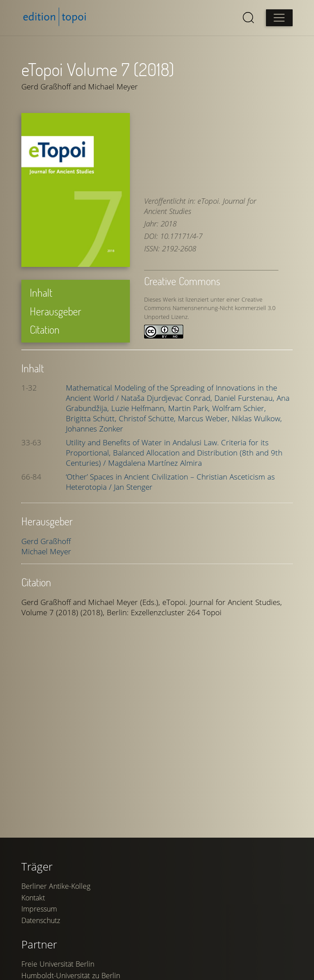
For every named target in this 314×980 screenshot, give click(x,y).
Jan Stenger (133, 487)
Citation (45, 329)
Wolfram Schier (239, 408)
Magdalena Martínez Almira (155, 463)
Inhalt (41, 292)
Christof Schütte (148, 418)
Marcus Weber (205, 418)
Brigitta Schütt (92, 418)
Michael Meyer (46, 551)
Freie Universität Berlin (58, 964)
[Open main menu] (279, 18)
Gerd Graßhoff (46, 541)
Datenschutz (41, 920)
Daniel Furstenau (246, 398)
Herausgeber (56, 311)
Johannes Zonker (95, 429)
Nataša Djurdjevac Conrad (168, 398)
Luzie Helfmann (140, 408)
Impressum (39, 909)
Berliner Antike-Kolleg (56, 886)
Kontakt (33, 898)
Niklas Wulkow (257, 418)
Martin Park (190, 408)
